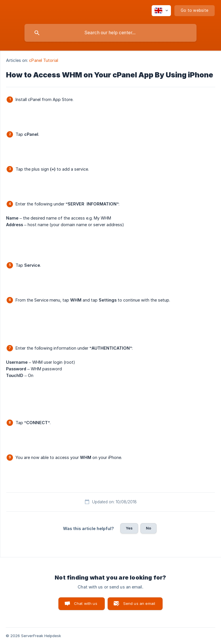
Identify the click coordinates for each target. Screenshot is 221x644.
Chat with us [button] (86, 603)
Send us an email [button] (139, 603)
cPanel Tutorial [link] (44, 60)
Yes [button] (129, 528)
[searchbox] (110, 33)
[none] (161, 11)
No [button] (148, 528)
